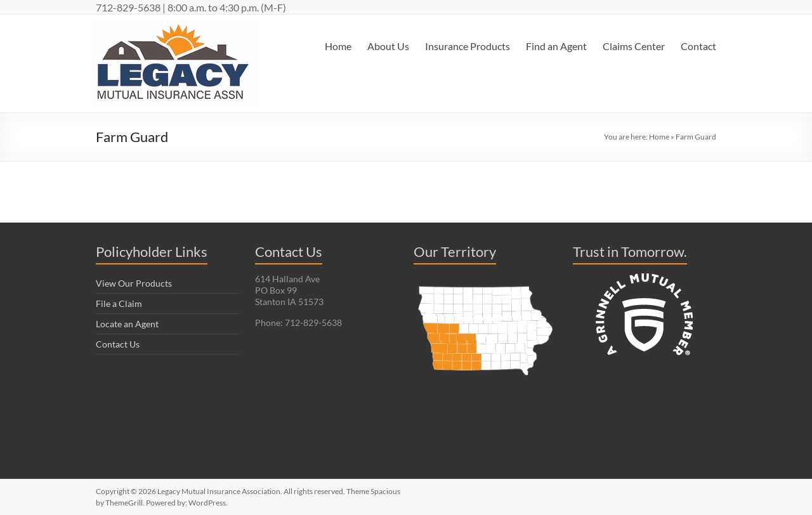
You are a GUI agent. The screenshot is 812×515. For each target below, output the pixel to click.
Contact (698, 46)
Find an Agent (556, 46)
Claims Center (634, 46)
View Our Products (134, 283)
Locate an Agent (127, 324)
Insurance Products (468, 46)
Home (338, 46)
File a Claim (119, 303)
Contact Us (118, 344)
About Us (388, 46)
